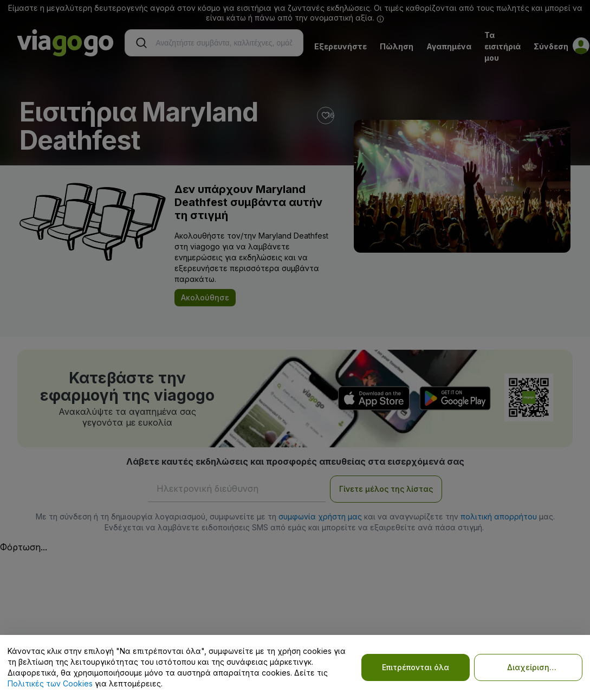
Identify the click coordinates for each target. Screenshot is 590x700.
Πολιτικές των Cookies (50, 683)
